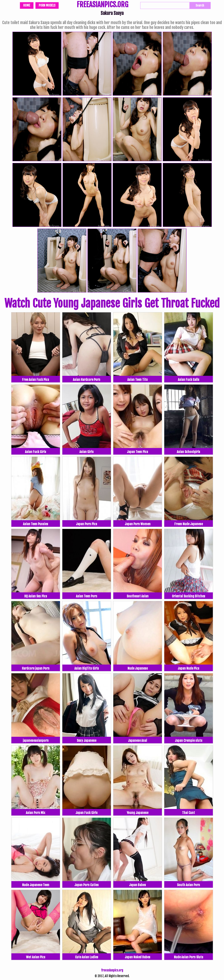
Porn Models (47, 5)
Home (27, 5)
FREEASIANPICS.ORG (102, 5)
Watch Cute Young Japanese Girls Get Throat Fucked (112, 303)
